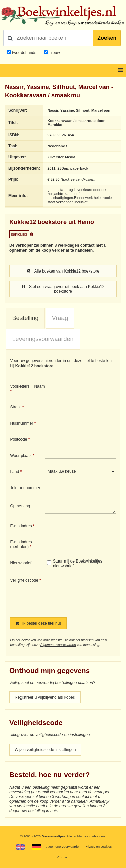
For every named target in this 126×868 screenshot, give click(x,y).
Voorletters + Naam (27, 386)
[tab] (25, 318)
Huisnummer (22, 423)
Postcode (18, 439)
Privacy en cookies (98, 847)
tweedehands (24, 53)
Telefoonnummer (25, 488)
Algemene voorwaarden (58, 645)
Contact (63, 857)
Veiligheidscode (24, 580)
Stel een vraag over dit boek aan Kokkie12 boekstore (63, 289)
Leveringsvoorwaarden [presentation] (43, 339)
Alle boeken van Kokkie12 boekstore (63, 271)
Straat (15, 407)
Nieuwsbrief (21, 563)
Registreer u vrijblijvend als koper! (45, 697)
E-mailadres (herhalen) (21, 544)
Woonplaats (21, 456)
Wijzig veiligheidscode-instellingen (45, 750)
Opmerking (20, 506)
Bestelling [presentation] (25, 318)
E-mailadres (21, 526)
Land (15, 472)
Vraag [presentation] (60, 318)
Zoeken (107, 38)
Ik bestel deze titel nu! (38, 623)
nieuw (54, 53)
